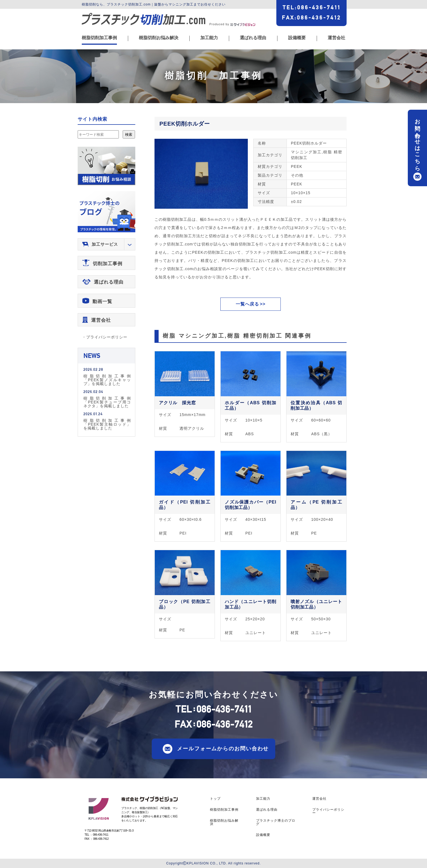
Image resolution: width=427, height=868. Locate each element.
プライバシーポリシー (328, 811)
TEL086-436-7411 (312, 7)
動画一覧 (102, 302)
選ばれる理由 (253, 38)
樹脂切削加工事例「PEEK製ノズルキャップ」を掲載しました (107, 380)
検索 (129, 135)
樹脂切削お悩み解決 (159, 38)
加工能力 (209, 38)
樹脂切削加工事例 (99, 38)
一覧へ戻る (247, 304)
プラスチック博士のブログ (276, 822)
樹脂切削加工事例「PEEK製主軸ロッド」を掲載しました (107, 424)
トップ (215, 799)
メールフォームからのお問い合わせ (223, 748)
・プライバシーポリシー (105, 337)
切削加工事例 (108, 264)
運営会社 (336, 38)
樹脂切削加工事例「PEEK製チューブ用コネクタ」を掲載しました (107, 402)
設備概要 (297, 38)
